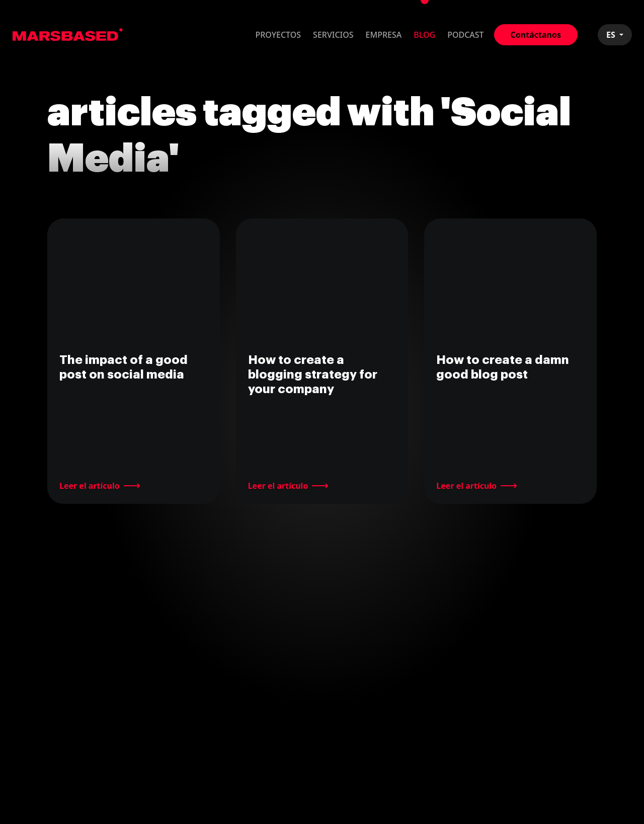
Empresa (384, 35)
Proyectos (278, 35)
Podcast (465, 35)
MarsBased (68, 35)
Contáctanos (536, 35)
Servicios (333, 35)
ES (612, 35)
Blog (424, 35)
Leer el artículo (90, 486)
